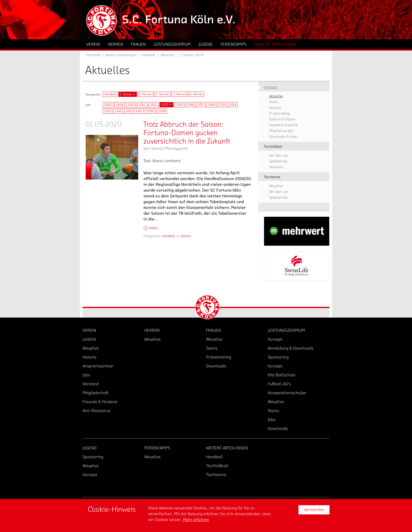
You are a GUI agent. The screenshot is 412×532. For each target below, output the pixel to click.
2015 (222, 105)
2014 (233, 105)
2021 (154, 105)
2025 (108, 105)
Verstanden (314, 510)
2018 (190, 105)
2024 (120, 105)
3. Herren (179, 94)
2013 (107, 111)
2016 (211, 105)
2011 (128, 111)
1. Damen (184, 236)
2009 (150, 111)
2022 (142, 105)
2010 (139, 111)
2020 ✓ (166, 105)
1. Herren (146, 94)
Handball (110, 94)
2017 (201, 105)
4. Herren (196, 94)
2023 (131, 105)
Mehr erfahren (196, 520)
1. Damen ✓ (128, 94)
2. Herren (162, 94)
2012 (118, 111)
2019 (179, 105)
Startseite (93, 55)
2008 (162, 111)
